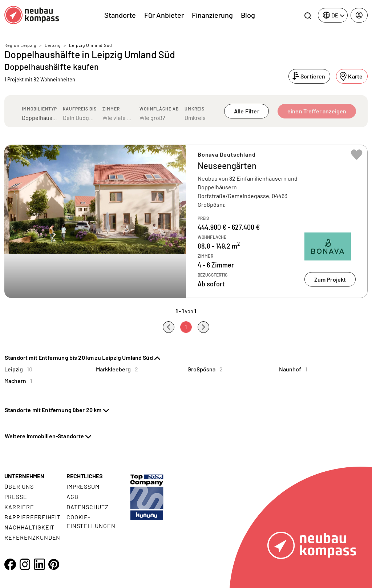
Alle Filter (247, 111)
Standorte (120, 15)
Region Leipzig (20, 45)
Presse (16, 497)
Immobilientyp (39, 109)
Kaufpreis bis (80, 109)
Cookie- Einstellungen (91, 521)
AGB (72, 497)
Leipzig (53, 45)
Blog (248, 15)
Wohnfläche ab (159, 109)
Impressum (83, 486)
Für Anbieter (164, 15)
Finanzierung (212, 15)
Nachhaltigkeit (29, 527)
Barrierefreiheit (33, 517)
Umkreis (195, 109)
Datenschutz (88, 507)
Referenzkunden (32, 537)
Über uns (19, 486)
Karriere (19, 507)
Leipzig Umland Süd (91, 45)
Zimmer (111, 109)
